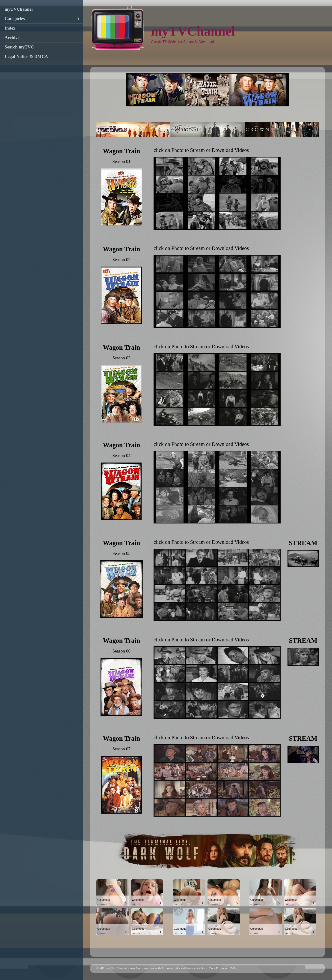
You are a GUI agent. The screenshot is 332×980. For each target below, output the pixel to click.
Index (10, 28)
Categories (15, 19)
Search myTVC (19, 47)
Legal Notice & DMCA (26, 56)
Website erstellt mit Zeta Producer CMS (209, 968)
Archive (12, 38)
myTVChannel (19, 9)
